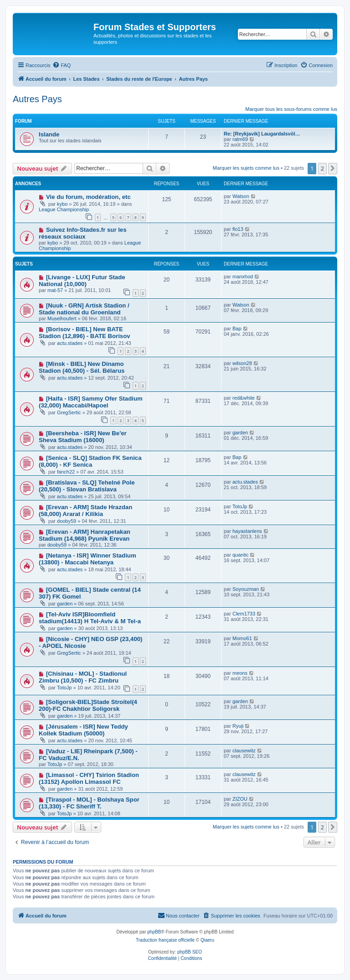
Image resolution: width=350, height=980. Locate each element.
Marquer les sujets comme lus (246, 168)
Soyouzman (246, 589)
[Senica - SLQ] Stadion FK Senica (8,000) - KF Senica (90, 461)
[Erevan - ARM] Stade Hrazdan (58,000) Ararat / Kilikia (85, 511)
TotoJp (240, 506)
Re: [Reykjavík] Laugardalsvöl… (262, 134)
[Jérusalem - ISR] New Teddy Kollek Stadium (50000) (83, 730)
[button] (333, 168)
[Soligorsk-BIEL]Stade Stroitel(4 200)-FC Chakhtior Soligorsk (88, 705)
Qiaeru (207, 940)
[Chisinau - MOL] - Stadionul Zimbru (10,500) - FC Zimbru (83, 677)
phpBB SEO (190, 952)
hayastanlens (247, 531)
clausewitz (244, 751)
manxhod (243, 276)
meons (240, 673)
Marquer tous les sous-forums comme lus (291, 109)
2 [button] (322, 168)
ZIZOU (240, 799)
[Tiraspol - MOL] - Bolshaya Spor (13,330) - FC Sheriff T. (89, 803)
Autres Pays (37, 99)
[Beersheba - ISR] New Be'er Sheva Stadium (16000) (83, 437)
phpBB (154, 932)
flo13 (238, 229)
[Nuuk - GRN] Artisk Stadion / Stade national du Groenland (84, 309)
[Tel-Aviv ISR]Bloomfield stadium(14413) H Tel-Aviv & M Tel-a (90, 618)
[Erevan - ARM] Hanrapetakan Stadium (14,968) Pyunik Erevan (85, 535)
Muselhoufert (62, 318)
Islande (49, 134)
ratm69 (240, 139)
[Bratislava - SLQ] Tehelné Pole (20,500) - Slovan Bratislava (87, 486)
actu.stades (70, 343)
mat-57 (55, 290)
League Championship (64, 209)
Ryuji (238, 726)
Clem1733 (244, 614)
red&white (244, 398)
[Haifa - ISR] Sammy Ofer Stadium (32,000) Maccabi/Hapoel (91, 402)
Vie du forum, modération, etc (88, 197)
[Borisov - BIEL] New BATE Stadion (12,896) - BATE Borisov (85, 333)
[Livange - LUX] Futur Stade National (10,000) (82, 281)
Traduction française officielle (165, 940)
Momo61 (242, 638)
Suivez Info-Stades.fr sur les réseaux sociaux (83, 233)
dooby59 (67, 521)
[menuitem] (62, 65)
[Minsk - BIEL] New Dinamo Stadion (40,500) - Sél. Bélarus (82, 367)
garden (240, 433)
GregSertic (69, 412)
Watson (241, 196)
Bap (237, 328)
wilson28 (242, 363)
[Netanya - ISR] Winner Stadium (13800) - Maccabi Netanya (87, 559)
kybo (62, 204)
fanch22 (66, 472)
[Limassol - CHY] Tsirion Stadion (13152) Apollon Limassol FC (89, 778)
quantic (240, 555)
